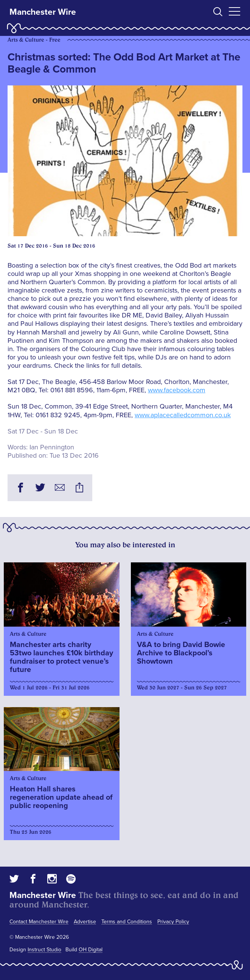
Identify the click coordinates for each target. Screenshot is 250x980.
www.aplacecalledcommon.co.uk (183, 415)
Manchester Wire (43, 12)
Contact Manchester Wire (39, 922)
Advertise (85, 922)
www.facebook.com (177, 390)
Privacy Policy (173, 922)
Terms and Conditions (127, 922)
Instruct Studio (44, 950)
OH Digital (91, 950)
